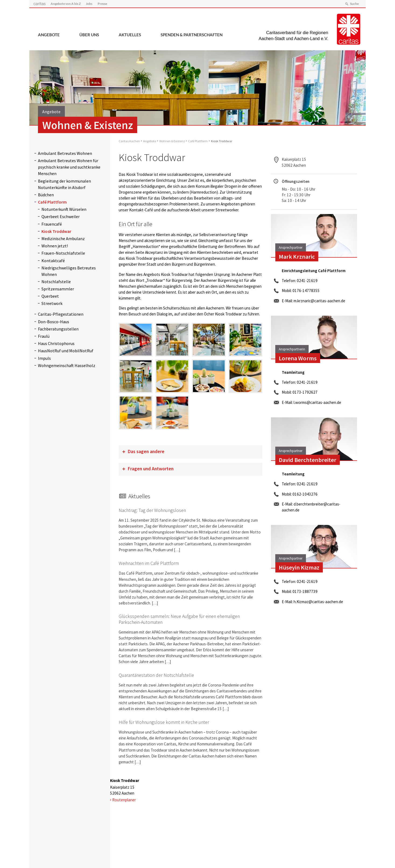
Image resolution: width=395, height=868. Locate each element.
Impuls (44, 358)
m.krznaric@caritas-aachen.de (319, 301)
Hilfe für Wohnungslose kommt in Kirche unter (164, 722)
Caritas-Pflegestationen (61, 314)
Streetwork (52, 303)
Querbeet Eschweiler (61, 216)
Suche (354, 4)
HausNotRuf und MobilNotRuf (66, 351)
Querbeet (50, 296)
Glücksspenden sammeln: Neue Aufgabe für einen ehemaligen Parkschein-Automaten (179, 619)
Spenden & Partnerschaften (192, 35)
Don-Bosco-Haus (54, 322)
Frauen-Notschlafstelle (63, 253)
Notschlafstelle (56, 282)
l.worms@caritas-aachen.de (317, 402)
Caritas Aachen (129, 141)
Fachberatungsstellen (58, 329)
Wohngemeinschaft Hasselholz (67, 365)
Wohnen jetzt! (55, 246)
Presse (102, 4)
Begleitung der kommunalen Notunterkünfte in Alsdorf (64, 184)
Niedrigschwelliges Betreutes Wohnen (69, 271)
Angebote (49, 35)
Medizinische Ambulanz (63, 239)
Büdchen (46, 195)
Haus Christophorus (56, 343)
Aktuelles (130, 35)
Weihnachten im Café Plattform (149, 563)
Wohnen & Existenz (172, 141)
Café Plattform (52, 202)
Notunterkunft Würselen (64, 209)
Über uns (89, 35)
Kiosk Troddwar (56, 231)
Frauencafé (52, 224)
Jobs (89, 4)
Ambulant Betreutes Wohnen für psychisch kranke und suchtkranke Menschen (69, 167)
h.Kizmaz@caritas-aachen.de (318, 602)
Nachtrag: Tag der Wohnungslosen (152, 510)
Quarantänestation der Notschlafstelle (156, 675)
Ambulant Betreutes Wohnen (65, 153)
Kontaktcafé (53, 261)
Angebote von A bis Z (66, 4)
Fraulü (44, 336)
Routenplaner (124, 800)
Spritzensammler (58, 289)
